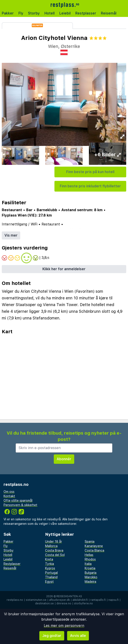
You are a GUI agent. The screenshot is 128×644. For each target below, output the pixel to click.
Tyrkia (50, 564)
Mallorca (51, 546)
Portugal (51, 573)
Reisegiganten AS (69, 596)
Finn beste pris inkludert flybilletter (90, 186)
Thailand (51, 577)
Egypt (49, 582)
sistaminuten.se (36, 600)
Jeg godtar (52, 636)
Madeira (90, 582)
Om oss (9, 492)
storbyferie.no (83, 603)
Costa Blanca (94, 550)
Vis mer (11, 235)
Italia (88, 564)
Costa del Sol (55, 555)
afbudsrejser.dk (59, 600)
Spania (90, 542)
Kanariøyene (94, 546)
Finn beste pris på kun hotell (90, 172)
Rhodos (90, 559)
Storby (34, 13)
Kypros (50, 568)
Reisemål (109, 13)
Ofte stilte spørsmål (18, 501)
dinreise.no (64, 603)
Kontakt (9, 496)
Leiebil (65, 13)
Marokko (91, 577)
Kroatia (90, 568)
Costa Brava (54, 550)
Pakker (8, 13)
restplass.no (15, 600)
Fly (21, 13)
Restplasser (86, 13)
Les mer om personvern (64, 626)
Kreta (49, 559)
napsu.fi (114, 600)
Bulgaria (91, 573)
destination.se (44, 603)
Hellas (89, 555)
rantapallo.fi (98, 600)
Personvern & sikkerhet (20, 505)
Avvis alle (78, 636)
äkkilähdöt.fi (80, 600)
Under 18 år (54, 542)
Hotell (50, 13)
